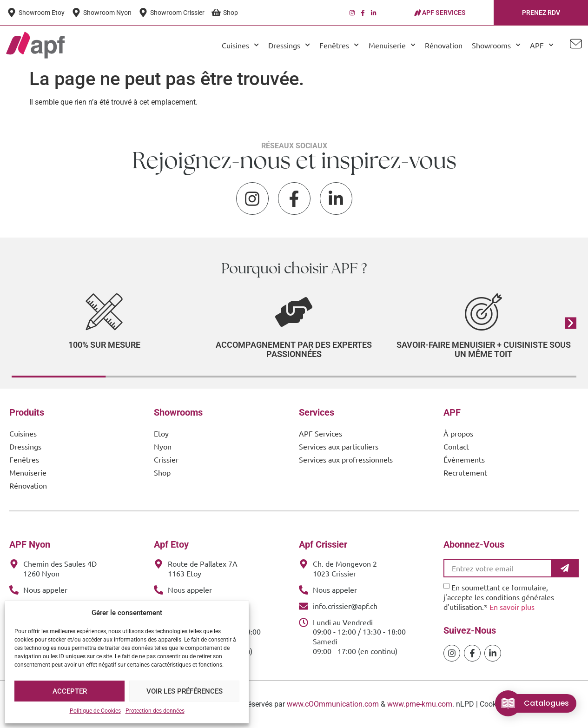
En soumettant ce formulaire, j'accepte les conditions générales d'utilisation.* (499, 597)
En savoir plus (512, 607)
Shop (162, 472)
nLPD (465, 704)
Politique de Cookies (95, 711)
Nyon (163, 446)
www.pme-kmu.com (420, 704)
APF (542, 45)
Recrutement (465, 472)
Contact (456, 446)
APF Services (320, 433)
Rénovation (444, 45)
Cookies (493, 704)
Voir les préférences (185, 691)
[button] (571, 323)
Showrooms (496, 45)
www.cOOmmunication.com (333, 704)
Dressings (289, 45)
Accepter (70, 691)
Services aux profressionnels (346, 459)
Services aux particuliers (339, 446)
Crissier (166, 459)
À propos (458, 433)
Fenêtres (339, 45)
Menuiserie (392, 45)
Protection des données (155, 711)
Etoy (161, 433)
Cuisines (240, 45)
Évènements (464, 459)
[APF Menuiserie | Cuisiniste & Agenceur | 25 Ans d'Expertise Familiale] (35, 45)
